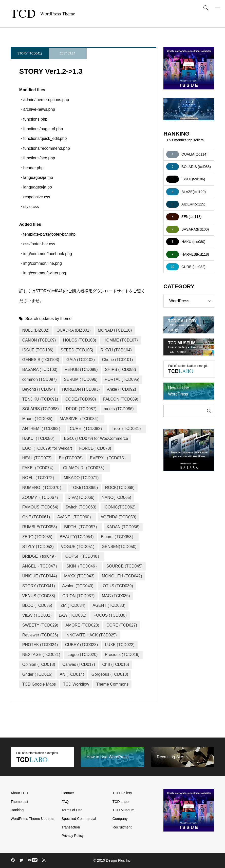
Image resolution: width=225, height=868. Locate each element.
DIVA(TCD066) (81, 497)
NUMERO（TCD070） (43, 488)
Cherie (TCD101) (118, 360)
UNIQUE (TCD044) (40, 576)
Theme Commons (112, 684)
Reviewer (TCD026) (40, 635)
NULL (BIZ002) (36, 330)
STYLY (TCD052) (38, 547)
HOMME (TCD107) (121, 340)
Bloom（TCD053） (118, 537)
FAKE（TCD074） (39, 468)
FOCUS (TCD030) (110, 615)
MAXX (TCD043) (79, 576)
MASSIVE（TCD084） (80, 419)
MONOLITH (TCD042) (122, 576)
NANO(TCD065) (116, 497)
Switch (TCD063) (81, 507)
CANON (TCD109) (39, 340)
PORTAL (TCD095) (122, 379)
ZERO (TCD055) (37, 537)
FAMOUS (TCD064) (40, 507)
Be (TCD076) (71, 458)
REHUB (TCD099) (81, 370)
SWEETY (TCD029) (40, 625)
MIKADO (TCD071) (81, 478)
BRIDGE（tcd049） (40, 556)
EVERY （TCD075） (109, 458)
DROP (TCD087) (81, 409)
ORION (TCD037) (78, 596)
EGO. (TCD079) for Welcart (47, 448)
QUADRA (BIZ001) (73, 330)
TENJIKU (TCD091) (40, 399)
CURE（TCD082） (87, 429)
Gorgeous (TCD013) (110, 674)
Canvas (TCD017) (79, 664)
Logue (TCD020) (82, 655)
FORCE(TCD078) (95, 448)
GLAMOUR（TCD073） (85, 468)
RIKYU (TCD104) (116, 350)
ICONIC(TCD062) (120, 507)
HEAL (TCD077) (37, 458)
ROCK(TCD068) (120, 488)
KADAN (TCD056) (123, 527)
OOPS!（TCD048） (83, 556)
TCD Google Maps (39, 684)
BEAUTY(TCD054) (77, 537)
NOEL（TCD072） (39, 478)
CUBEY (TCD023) (82, 645)
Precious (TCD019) (122, 655)
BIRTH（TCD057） (82, 527)
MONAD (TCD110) (115, 330)
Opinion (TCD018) (39, 664)
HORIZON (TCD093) (81, 389)
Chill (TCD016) (116, 664)
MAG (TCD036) (116, 596)
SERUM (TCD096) (81, 379)
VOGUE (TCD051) (78, 547)
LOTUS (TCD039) (117, 586)
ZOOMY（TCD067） (41, 497)
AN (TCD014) (72, 674)
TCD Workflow (76, 684)
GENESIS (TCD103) (41, 360)
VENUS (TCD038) (39, 596)
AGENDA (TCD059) (118, 517)
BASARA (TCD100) (40, 370)
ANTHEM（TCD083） (42, 429)
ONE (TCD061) (36, 517)
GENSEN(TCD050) (119, 547)
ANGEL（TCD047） (41, 566)
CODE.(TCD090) (81, 399)
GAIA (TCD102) (81, 360)
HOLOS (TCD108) (80, 340)
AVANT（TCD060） (75, 517)
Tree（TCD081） (127, 429)
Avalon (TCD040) (78, 586)
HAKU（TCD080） (40, 438)
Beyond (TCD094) (39, 389)
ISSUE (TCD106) (38, 350)
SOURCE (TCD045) (124, 566)
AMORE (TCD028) (82, 625)
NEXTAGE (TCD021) (41, 655)
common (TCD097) (40, 379)
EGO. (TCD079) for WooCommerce (96, 438)
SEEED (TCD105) (77, 350)
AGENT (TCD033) (109, 605)
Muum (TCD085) (37, 419)
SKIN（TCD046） (83, 566)
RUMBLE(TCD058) (40, 527)
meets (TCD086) (119, 409)
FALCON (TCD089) (121, 399)
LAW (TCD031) (73, 615)
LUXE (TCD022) (120, 645)
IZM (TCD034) (72, 605)
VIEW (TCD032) (37, 615)
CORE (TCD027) (122, 625)
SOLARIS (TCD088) (41, 409)
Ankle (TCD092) (121, 389)
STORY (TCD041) (30, 53)
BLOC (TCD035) (37, 605)
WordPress (192, 301)
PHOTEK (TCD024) (40, 645)
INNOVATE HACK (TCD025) (91, 635)
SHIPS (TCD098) (120, 370)
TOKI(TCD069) (84, 488)
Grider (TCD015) (37, 674)
